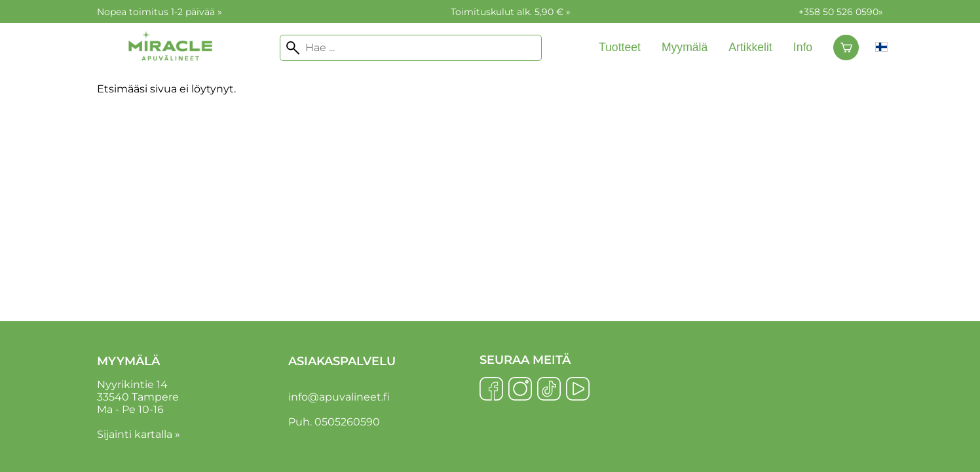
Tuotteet (620, 47)
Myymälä (685, 47)
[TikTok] (549, 390)
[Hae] (411, 48)
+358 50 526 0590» (841, 12)
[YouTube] (578, 390)
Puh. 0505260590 (334, 422)
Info (803, 47)
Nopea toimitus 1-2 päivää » (160, 12)
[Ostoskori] (846, 48)
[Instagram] (520, 390)
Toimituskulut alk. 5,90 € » (511, 12)
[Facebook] (491, 390)
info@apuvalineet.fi (339, 397)
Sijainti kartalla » (139, 434)
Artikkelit (750, 47)
